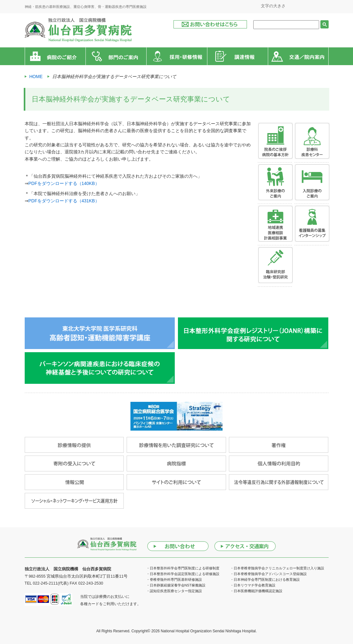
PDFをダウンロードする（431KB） (64, 201)
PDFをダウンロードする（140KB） (64, 183)
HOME (36, 77)
